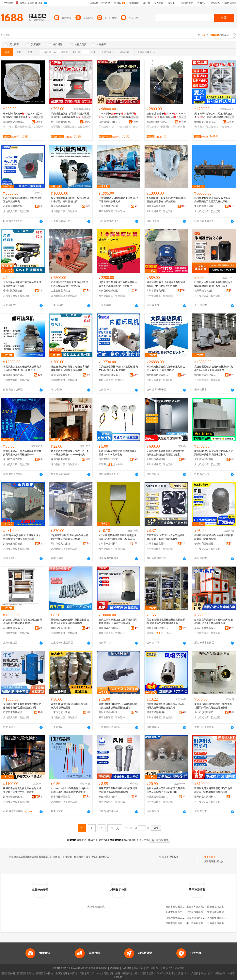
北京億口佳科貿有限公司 (199, 912)
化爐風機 (173, 857)
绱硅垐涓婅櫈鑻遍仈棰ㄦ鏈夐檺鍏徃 (62, 122)
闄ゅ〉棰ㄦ (132, 127)
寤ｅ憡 (39, 117)
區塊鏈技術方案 (215, 907)
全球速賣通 (61, 973)
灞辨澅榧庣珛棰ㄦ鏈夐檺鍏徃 (110, 122)
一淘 (99, 973)
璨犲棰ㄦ (9, 127)
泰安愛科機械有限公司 (110, 291)
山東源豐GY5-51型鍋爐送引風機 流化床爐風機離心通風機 (118, 200)
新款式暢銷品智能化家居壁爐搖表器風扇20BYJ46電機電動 (118, 453)
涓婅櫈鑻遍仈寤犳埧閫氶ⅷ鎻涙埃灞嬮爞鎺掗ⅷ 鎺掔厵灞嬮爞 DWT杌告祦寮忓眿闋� (70, 116)
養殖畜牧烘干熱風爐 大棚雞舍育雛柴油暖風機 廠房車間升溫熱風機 (70, 368)
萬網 (181, 973)
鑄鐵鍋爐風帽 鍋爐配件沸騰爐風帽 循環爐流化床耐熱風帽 (214, 537)
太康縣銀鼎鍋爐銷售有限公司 (110, 628)
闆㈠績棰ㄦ (105, 127)
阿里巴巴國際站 (25, 973)
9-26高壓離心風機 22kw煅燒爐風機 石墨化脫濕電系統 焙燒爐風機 (166, 200)
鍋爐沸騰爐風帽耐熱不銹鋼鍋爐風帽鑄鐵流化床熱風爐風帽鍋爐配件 (118, 706)
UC (187, 973)
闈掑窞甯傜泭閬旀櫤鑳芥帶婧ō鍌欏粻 (14, 122)
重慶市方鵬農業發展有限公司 (202, 907)
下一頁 (115, 828)
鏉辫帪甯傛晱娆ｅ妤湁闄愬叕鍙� (205, 122)
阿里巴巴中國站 (45, 973)
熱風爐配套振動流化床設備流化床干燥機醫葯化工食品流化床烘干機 (213, 200)
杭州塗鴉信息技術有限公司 (205, 291)
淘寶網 (73, 973)
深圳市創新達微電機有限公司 (110, 459)
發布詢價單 (210, 857)
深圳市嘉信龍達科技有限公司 (157, 628)
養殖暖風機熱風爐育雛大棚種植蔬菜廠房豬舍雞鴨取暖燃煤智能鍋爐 (22, 706)
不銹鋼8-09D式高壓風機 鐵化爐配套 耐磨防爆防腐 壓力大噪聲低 (70, 284)
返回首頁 (144, 840)
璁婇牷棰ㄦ (213, 127)
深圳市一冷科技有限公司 (110, 544)
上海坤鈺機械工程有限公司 (180, 918)
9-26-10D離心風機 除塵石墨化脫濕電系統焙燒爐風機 (22, 200)
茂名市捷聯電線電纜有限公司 (62, 797)
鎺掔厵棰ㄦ (57, 127)
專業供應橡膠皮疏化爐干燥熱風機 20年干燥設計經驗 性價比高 (70, 200)
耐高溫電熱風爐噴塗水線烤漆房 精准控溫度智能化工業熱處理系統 (214, 621)
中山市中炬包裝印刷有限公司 (202, 923)
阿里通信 (171, 973)
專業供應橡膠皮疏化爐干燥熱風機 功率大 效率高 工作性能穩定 (166, 368)
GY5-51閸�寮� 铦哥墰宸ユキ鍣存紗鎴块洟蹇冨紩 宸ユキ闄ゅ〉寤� (118, 116)
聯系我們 (167, 968)
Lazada (118, 977)
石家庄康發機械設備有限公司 (14, 712)
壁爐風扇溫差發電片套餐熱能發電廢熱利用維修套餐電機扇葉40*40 (22, 453)
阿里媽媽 (127, 973)
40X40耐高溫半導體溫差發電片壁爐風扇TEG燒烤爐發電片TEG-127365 (117, 537)
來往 (203, 973)
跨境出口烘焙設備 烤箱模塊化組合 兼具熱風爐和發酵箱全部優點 (23, 621)
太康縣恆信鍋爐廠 (156, 459)
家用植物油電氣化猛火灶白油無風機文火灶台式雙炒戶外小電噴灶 (22, 790)
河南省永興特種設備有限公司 (14, 544)
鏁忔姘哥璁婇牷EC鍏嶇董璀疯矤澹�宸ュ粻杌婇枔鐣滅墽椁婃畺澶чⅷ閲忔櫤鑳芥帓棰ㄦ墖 (214, 116)
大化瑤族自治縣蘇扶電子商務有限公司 (107, 907)
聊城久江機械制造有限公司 (110, 712)
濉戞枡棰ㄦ (166, 127)
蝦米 (137, 973)
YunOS (160, 973)
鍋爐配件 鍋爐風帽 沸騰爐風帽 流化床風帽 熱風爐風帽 (70, 706)
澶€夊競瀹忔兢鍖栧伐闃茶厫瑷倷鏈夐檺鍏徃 (157, 122)
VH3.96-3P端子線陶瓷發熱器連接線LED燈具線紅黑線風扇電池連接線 (70, 790)
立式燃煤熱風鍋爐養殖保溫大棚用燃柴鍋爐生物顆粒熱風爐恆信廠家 (166, 453)
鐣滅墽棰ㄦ (226, 127)
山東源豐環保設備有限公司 (110, 206)
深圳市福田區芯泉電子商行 (62, 459)
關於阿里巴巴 (153, 968)
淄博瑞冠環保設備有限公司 (157, 206)
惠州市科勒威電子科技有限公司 (182, 907)
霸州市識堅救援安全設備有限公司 (14, 291)
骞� (39, 122)
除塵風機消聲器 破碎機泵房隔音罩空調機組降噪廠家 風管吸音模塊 (214, 453)
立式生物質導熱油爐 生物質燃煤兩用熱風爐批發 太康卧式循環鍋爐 (118, 621)
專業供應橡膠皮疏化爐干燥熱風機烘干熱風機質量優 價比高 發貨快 (22, 368)
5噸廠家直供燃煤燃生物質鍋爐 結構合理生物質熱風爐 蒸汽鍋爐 (70, 537)
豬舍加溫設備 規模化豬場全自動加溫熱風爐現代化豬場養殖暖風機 (166, 284)
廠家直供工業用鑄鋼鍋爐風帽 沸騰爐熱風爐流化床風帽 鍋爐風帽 (118, 790)
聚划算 (90, 973)
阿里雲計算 (148, 973)
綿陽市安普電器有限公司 (157, 544)
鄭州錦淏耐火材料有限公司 (205, 797)
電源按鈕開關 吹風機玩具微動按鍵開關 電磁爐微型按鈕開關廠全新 (166, 621)
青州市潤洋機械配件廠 (157, 291)
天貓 (82, 973)
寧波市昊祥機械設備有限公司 (205, 628)
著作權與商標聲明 (98, 968)
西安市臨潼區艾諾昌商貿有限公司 (204, 918)
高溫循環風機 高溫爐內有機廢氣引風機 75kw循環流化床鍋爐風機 (214, 368)
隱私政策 (139, 968)
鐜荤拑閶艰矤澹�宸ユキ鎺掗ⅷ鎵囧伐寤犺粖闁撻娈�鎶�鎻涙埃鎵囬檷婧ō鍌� (23, 116)
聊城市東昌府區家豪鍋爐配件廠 (62, 628)
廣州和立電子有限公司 (14, 459)
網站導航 (180, 968)
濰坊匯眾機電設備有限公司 (62, 206)
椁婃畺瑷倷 (21, 127)
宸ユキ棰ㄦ (118, 127)
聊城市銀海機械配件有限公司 (157, 712)
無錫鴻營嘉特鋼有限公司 (110, 797)
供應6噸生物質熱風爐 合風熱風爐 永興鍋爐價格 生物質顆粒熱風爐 (22, 537)
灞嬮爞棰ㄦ (71, 127)
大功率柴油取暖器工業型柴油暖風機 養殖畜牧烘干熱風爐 (22, 284)
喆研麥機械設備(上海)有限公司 (14, 628)
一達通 (231, 973)
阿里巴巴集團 (8, 973)
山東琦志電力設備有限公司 (62, 712)
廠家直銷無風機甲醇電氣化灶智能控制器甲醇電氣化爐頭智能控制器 (213, 706)
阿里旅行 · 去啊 (112, 973)
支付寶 (195, 973)
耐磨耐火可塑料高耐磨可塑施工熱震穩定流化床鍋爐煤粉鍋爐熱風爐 (213, 790)
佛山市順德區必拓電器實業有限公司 (205, 712)
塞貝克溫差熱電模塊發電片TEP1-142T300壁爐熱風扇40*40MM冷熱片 (70, 453)
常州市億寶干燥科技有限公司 (205, 206)
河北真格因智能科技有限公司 (205, 459)
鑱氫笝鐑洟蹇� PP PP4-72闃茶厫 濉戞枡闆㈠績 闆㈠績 (166, 116)
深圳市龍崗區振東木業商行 (180, 923)
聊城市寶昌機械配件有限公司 (205, 544)
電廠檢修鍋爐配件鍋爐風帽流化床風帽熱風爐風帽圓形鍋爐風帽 (166, 706)
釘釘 (211, 973)
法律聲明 (115, 968)
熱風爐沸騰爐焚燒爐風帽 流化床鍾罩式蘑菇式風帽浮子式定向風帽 (166, 790)
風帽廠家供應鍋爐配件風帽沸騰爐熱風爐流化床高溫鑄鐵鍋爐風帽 (70, 621)
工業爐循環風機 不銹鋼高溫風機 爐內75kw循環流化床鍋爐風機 (118, 368)
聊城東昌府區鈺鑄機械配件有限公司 (157, 797)
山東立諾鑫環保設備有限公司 (62, 291)
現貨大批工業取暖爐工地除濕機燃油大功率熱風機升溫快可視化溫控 (118, 284)
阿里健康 (220, 973)
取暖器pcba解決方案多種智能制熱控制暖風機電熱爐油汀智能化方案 (213, 284)
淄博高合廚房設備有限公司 (14, 797)
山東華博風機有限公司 (14, 206)
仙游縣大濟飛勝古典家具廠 (221, 923)
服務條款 (127, 968)
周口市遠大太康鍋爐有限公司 (62, 544)
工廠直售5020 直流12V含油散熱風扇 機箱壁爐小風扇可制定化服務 (166, 537)
